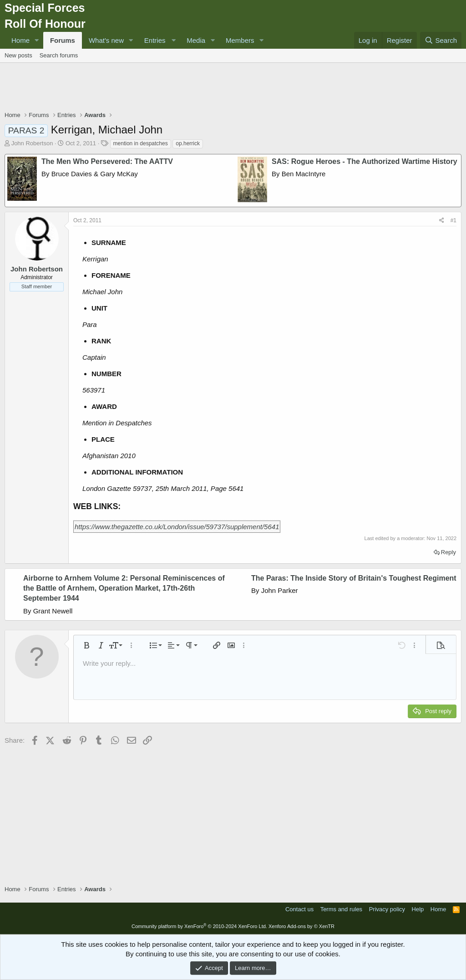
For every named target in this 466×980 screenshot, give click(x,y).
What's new (106, 40)
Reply (448, 552)
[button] (37, 40)
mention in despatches (141, 143)
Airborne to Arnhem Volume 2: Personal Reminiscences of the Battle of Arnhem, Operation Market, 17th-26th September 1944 (124, 588)
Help (418, 909)
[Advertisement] (233, 88)
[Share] (442, 221)
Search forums (59, 55)
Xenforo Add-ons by (301, 926)
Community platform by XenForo (199, 926)
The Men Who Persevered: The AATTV (107, 161)
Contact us (299, 909)
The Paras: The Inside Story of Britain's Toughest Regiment (354, 578)
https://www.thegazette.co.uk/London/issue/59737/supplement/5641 (177, 527)
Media (196, 40)
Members (240, 40)
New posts (18, 55)
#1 (453, 220)
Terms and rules (341, 909)
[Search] (441, 40)
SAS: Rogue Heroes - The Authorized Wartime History (365, 161)
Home (20, 40)
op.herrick (188, 143)
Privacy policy (387, 909)
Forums (63, 40)
